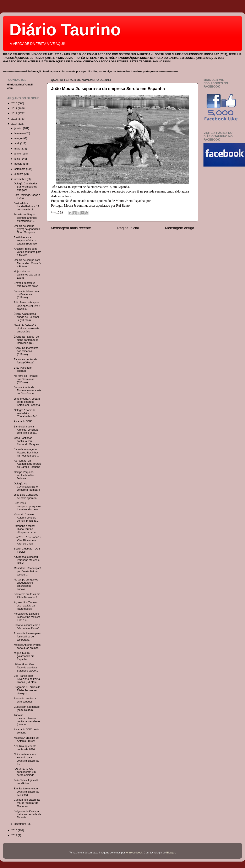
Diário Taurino (65, 30)
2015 (15, 830)
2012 (15, 114)
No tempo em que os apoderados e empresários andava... (26, 584)
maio (18, 149)
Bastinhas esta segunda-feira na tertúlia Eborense (25, 241)
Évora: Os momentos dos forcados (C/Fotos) (26, 351)
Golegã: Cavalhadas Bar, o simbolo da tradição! (26, 187)
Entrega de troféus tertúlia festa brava (26, 285)
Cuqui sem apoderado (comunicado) (27, 708)
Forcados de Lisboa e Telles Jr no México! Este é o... (27, 617)
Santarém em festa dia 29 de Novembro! (27, 596)
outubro (19, 174)
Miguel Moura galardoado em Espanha (24, 656)
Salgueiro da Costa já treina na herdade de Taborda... (27, 814)
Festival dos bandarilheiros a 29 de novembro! (26, 206)
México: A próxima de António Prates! (26, 739)
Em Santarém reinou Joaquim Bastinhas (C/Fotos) (26, 792)
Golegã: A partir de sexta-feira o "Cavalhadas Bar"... (27, 413)
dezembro (21, 824)
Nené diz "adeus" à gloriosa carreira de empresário (26, 328)
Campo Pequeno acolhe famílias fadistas (24, 475)
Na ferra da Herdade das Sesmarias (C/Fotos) (26, 379)
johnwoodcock (134, 853)
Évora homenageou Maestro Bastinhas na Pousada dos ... (26, 452)
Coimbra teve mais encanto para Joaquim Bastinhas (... (26, 759)
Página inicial (128, 228)
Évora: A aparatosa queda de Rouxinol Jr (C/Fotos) (26, 317)
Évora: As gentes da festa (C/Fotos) (25, 361)
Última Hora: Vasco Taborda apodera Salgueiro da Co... (26, 668)
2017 (15, 835)
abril (17, 143)
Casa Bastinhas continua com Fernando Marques (26, 441)
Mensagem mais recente (71, 228)
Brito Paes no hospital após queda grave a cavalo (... (27, 306)
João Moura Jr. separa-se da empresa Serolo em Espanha (108, 89)
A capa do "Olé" (23, 421)
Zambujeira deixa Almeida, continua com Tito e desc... (26, 430)
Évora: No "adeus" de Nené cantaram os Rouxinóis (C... (26, 340)
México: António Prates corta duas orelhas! (27, 646)
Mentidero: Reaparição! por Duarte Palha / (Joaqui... (27, 571)
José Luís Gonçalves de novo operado (26, 496)
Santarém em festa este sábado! (25, 700)
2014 (15, 124)
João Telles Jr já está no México (26, 782)
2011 (15, 109)
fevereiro (20, 133)
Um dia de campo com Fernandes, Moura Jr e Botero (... (27, 263)
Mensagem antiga (180, 228)
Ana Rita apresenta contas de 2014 (25, 748)
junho (18, 154)
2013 (15, 119)
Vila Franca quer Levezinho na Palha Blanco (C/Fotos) (27, 679)
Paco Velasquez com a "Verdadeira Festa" (27, 627)
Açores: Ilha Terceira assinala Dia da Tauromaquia (26, 606)
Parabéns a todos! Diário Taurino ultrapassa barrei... (26, 529)
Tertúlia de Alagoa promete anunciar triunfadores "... (25, 218)
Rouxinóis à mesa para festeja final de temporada (27, 637)
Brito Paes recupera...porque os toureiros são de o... (27, 506)
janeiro (19, 128)
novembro (21, 179)
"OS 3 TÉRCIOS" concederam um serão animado (25, 772)
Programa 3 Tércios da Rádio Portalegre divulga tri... (27, 690)
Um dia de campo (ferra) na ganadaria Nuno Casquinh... (27, 229)
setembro (20, 169)
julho (18, 159)
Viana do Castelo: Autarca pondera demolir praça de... (26, 518)
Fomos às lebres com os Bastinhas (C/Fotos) (26, 294)
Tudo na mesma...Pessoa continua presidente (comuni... (27, 720)
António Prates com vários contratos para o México (28, 252)
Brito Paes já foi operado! (23, 369)
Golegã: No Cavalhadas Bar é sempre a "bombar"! (27, 487)
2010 (15, 103)
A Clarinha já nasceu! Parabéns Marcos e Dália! (27, 560)
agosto (19, 164)
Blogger (171, 853)
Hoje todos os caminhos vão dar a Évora (27, 275)
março (19, 138)
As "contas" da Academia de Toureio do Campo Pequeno (28, 464)
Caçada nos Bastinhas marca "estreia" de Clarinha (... (27, 803)
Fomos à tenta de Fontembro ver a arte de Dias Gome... (28, 390)
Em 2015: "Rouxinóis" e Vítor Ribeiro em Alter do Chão (27, 540)
